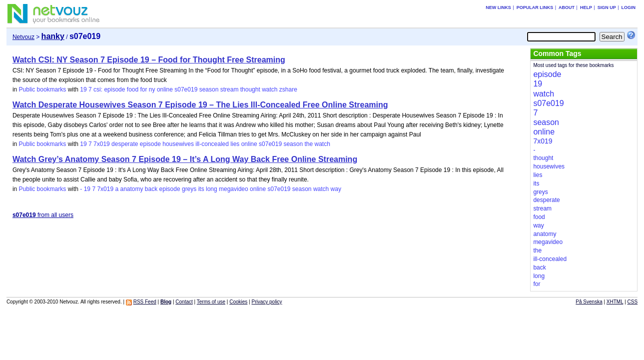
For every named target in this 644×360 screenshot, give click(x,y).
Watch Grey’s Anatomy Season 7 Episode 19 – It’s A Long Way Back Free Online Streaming (185, 159)
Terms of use (211, 302)
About (567, 7)
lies (235, 144)
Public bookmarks (43, 89)
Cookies (238, 302)
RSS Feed (145, 302)
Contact (184, 302)
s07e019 (186, 89)
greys (189, 189)
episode (114, 89)
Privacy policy (267, 302)
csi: (98, 89)
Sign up (607, 7)
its (201, 189)
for (144, 89)
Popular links (535, 7)
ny (152, 89)
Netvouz (23, 37)
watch (270, 89)
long (212, 189)
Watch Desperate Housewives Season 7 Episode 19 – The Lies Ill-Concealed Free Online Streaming (200, 105)
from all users (43, 215)
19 (83, 89)
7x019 (102, 144)
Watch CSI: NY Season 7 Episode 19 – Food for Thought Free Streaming (149, 60)
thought (250, 89)
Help (586, 7)
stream (230, 89)
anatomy (131, 189)
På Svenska (589, 302)
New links (498, 7)
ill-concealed (212, 144)
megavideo (234, 189)
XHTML (615, 302)
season (209, 89)
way (336, 189)
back (151, 189)
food (133, 89)
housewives (178, 144)
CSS (633, 302)
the (309, 144)
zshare (288, 89)
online (165, 89)
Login (629, 7)
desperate (125, 144)
